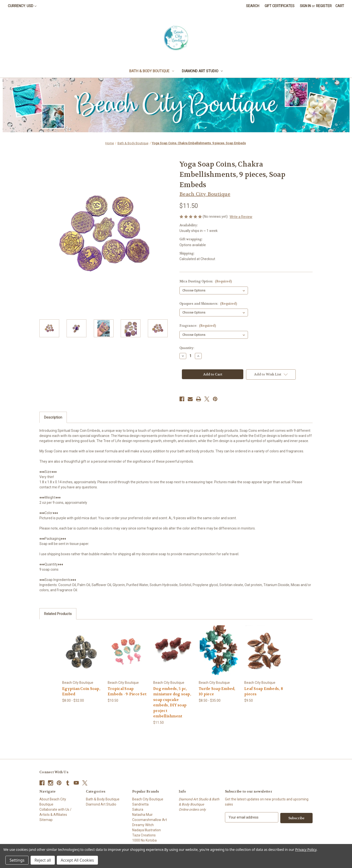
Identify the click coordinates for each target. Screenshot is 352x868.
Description (53, 417)
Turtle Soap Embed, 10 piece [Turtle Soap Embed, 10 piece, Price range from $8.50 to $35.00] (217, 692)
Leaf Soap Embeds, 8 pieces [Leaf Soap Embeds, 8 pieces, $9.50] (264, 692)
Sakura (138, 809)
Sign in (305, 6)
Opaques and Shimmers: (208, 304)
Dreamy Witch (143, 825)
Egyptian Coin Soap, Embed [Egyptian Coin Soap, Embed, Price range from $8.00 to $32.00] (81, 692)
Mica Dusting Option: (206, 281)
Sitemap (46, 820)
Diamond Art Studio (202, 71)
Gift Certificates (280, 6)
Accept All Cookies (77, 860)
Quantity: (187, 348)
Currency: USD (22, 6)
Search (253, 6)
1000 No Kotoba (144, 840)
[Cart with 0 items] (340, 6)
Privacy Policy (306, 850)
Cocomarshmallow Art (150, 820)
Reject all (43, 860)
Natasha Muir (142, 815)
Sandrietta (140, 804)
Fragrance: (198, 326)
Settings (17, 860)
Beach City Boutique (148, 799)
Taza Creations (144, 835)
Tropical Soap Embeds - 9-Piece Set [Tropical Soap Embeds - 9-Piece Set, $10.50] (127, 692)
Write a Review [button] (241, 217)
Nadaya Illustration (147, 830)
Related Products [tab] (58, 614)
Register (324, 6)
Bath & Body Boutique (152, 71)
